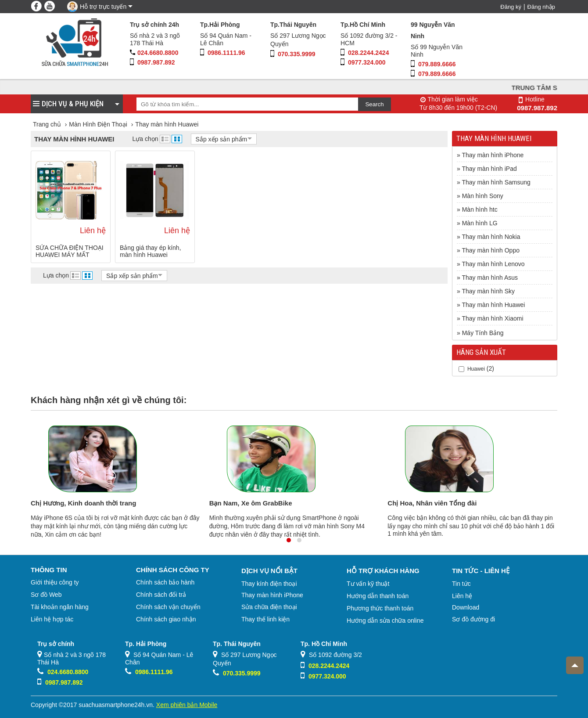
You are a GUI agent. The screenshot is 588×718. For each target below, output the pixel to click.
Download (466, 607)
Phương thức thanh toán (380, 608)
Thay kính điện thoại (269, 584)
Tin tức (461, 584)
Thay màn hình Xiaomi (492, 318)
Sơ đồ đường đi (473, 619)
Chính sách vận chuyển (168, 607)
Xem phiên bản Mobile (187, 705)
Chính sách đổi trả (161, 595)
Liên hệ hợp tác (52, 619)
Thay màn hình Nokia (491, 237)
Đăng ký (511, 7)
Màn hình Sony (483, 196)
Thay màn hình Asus (490, 278)
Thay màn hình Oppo (491, 250)
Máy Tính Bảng (483, 333)
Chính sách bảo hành (165, 582)
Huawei (476, 369)
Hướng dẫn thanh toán (378, 596)
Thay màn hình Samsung (496, 182)
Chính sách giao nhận (166, 619)
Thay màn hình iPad (489, 169)
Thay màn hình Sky (488, 291)
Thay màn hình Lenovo (493, 264)
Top (572, 662)
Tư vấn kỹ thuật (368, 584)
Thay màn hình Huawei (493, 305)
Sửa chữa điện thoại (269, 607)
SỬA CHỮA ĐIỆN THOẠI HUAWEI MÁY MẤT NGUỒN (70, 251)
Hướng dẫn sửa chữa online (385, 621)
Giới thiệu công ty (55, 582)
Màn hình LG (480, 223)
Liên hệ (462, 596)
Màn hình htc (480, 209)
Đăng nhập (541, 7)
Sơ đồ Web (46, 595)
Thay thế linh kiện (265, 619)
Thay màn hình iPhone (493, 155)
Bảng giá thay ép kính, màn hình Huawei (151, 251)
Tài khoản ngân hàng (60, 607)
